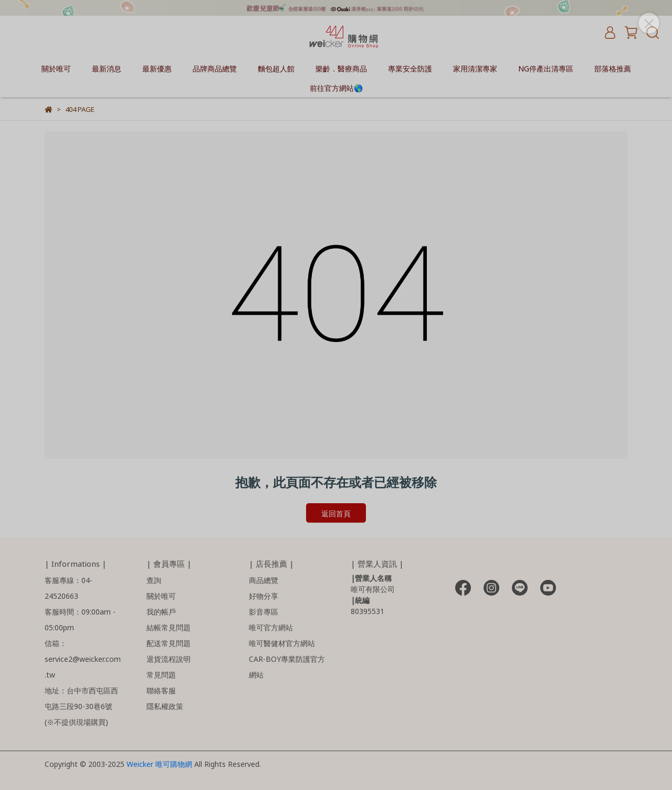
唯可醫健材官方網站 (282, 643)
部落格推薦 (613, 68)
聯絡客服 (161, 690)
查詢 (154, 580)
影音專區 (264, 611)
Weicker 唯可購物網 (160, 763)
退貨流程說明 (169, 658)
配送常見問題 (169, 643)
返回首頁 (336, 513)
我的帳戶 (161, 611)
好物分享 (264, 595)
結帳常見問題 (169, 627)
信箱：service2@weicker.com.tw (83, 658)
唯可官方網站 (271, 627)
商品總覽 (264, 580)
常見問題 (161, 674)
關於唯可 (56, 68)
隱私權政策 (165, 706)
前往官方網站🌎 (336, 87)
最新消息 (107, 68)
